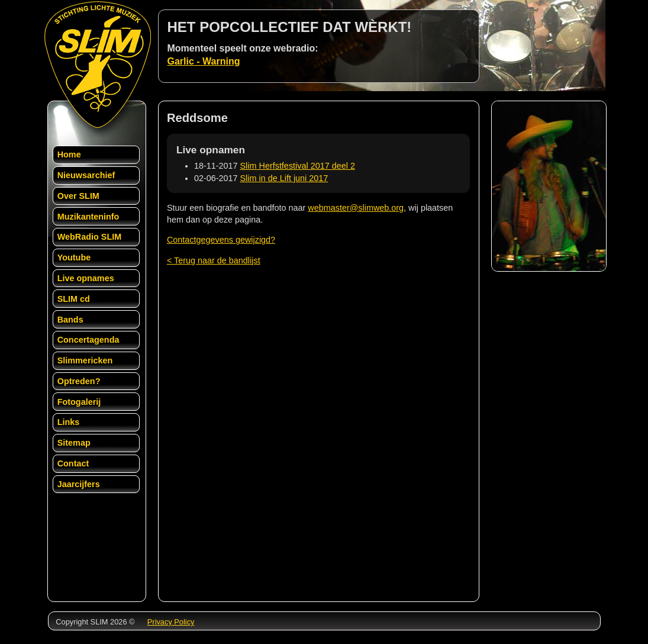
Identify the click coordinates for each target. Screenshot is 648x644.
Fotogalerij (79, 402)
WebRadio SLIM (89, 237)
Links (69, 422)
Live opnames (86, 278)
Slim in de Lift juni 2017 (284, 178)
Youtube (74, 257)
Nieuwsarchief (86, 175)
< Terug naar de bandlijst (214, 260)
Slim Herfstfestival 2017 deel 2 (298, 166)
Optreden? (79, 381)
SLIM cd (74, 299)
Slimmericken (85, 360)
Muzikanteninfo (88, 217)
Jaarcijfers (79, 484)
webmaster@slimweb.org (356, 208)
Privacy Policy (171, 622)
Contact (73, 463)
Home (69, 154)
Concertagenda (88, 340)
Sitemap (74, 443)
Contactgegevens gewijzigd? (221, 240)
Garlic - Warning (204, 61)
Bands (70, 320)
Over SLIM (78, 196)
